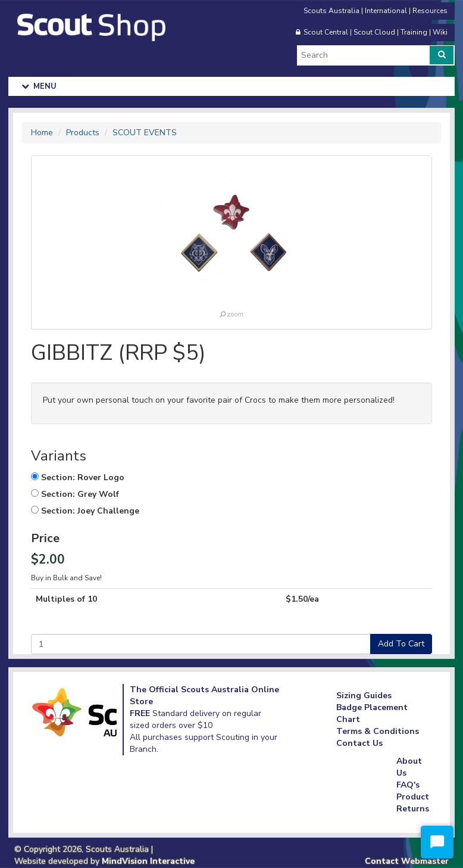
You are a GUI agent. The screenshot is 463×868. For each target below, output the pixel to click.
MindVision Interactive (148, 861)
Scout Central (326, 32)
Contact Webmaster (407, 861)
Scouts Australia (331, 11)
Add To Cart (401, 644)
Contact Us (359, 743)
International (386, 11)
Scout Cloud (374, 32)
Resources (430, 11)
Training (414, 32)
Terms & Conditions (378, 731)
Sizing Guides (364, 696)
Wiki (440, 32)
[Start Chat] (437, 842)
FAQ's (408, 785)
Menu (39, 86)
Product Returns (413, 803)
